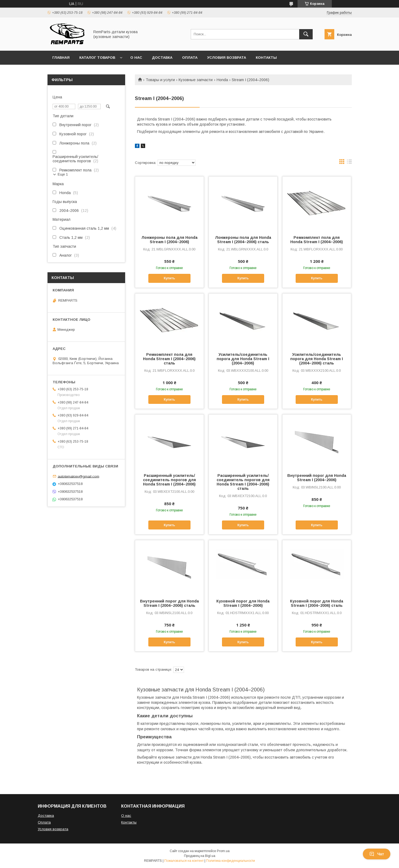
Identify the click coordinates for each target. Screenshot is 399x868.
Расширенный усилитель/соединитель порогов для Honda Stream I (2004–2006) (169, 480)
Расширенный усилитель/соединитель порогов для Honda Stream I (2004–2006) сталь (243, 482)
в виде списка (349, 163)
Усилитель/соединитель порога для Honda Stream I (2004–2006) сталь (317, 359)
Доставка (162, 58)
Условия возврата (227, 58)
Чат (377, 854)
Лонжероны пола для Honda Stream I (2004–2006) (169, 240)
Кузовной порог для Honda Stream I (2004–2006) (243, 603)
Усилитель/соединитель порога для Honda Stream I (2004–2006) (243, 359)
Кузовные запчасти (196, 80)
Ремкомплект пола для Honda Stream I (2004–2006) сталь (169, 359)
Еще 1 (63, 174)
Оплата (190, 58)
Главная (61, 58)
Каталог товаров (97, 58)
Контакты (266, 58)
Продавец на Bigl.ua (200, 856)
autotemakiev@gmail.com (79, 476)
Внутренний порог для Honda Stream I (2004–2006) (317, 478)
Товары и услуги (160, 80)
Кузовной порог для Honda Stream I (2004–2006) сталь (317, 603)
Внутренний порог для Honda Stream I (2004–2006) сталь (169, 603)
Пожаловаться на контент (184, 861)
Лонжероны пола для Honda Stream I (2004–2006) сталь (243, 240)
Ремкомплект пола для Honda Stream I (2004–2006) (317, 240)
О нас (136, 58)
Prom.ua (223, 851)
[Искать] (306, 34)
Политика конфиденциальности (231, 861)
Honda (222, 80)
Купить (169, 278)
